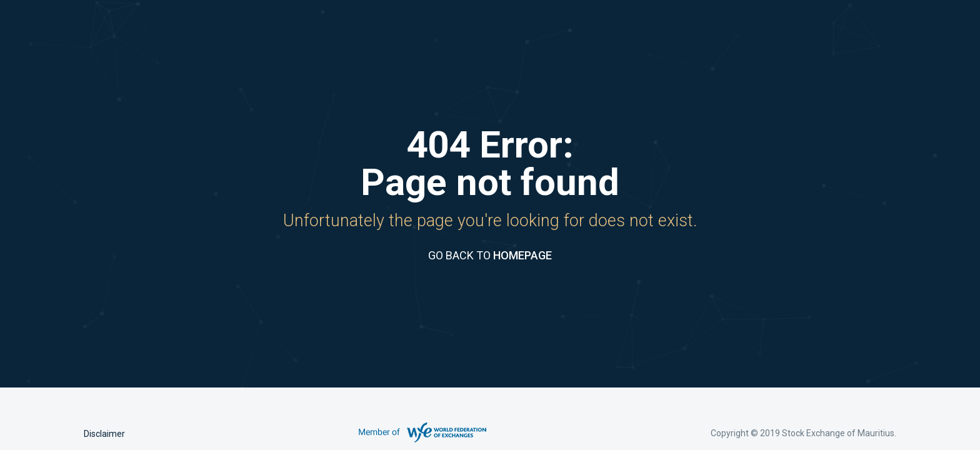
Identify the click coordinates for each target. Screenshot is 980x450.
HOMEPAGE (522, 255)
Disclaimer (104, 434)
